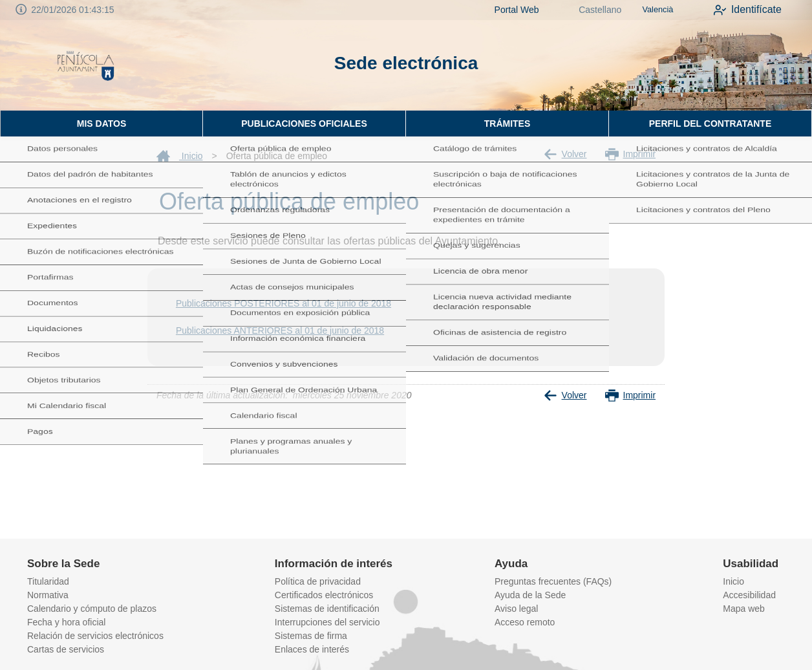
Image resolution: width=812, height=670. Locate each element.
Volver (565, 154)
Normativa (48, 595)
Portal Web (503, 10)
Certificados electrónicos (324, 595)
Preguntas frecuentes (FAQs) (553, 581)
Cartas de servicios (66, 649)
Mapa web (744, 609)
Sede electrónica (406, 63)
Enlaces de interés (312, 649)
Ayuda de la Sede (530, 595)
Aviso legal (516, 609)
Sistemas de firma (311, 636)
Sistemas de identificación (327, 609)
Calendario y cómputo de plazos (92, 609)
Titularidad (48, 581)
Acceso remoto (525, 622)
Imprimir (631, 154)
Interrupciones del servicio (327, 622)
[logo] (86, 65)
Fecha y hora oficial (66, 622)
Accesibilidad (749, 595)
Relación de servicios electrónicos (95, 636)
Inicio (180, 156)
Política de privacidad (318, 581)
